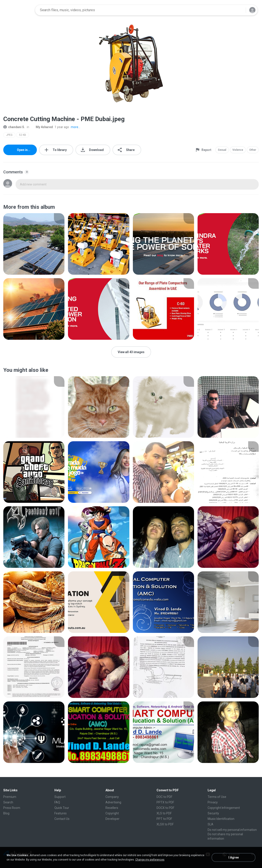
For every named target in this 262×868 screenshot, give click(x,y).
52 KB (23, 135)
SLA (210, 824)
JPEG (9, 135)
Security (213, 813)
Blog (6, 813)
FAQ (57, 802)
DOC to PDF (164, 797)
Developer (112, 819)
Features (61, 813)
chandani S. (14, 127)
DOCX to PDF (165, 808)
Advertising (113, 802)
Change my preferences (150, 860)
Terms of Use (217, 797)
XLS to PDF (164, 813)
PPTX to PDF (165, 802)
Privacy (213, 802)
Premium (10, 797)
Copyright (112, 813)
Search (8, 802)
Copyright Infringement (224, 808)
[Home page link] (18, 10)
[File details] (34, 244)
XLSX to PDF (165, 824)
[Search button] (240, 10)
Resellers (112, 808)
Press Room (12, 808)
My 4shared (42, 127)
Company (112, 797)
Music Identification (221, 819)
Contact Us (62, 819)
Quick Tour (62, 808)
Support (60, 797)
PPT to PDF (164, 819)
